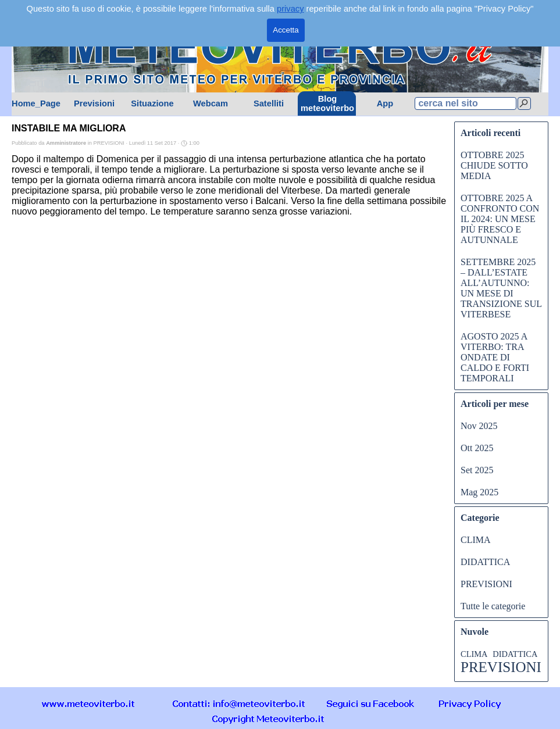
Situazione (152, 103)
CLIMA (476, 540)
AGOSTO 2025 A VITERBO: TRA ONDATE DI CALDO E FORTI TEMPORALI (495, 357)
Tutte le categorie (493, 606)
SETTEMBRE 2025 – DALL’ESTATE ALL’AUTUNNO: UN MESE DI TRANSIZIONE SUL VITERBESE (501, 288)
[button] (239, 703)
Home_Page (36, 103)
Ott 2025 (477, 448)
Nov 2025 (479, 426)
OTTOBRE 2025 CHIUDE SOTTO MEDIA (494, 165)
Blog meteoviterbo (327, 103)
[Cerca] (524, 103)
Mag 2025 (479, 492)
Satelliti (269, 103)
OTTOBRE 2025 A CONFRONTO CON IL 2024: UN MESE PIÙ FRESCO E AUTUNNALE (500, 219)
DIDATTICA (485, 562)
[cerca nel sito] (466, 103)
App (385, 103)
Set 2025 (477, 470)
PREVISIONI (486, 584)
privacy (290, 9)
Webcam (211, 103)
